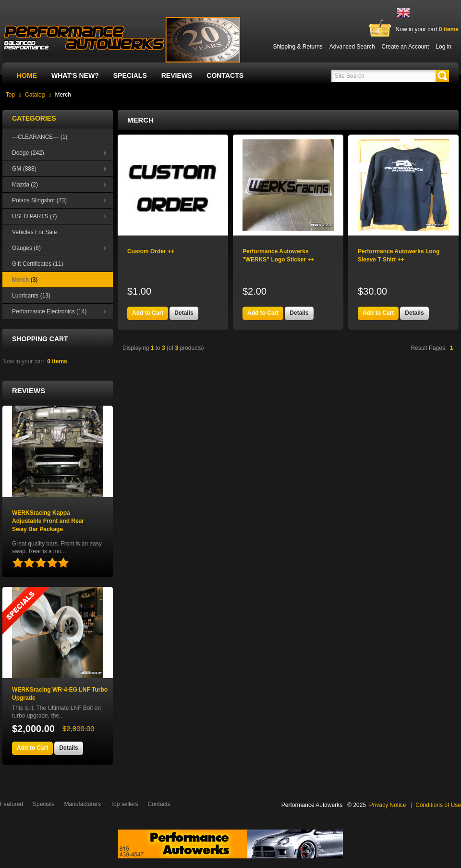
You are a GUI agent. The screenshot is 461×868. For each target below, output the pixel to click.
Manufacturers (82, 804)
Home (27, 75)
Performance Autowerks (312, 805)
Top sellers (124, 804)
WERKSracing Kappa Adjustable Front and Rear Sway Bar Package (48, 521)
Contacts (225, 75)
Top (10, 95)
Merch (63, 95)
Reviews (177, 75)
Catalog (35, 95)
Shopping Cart (40, 339)
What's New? (75, 75)
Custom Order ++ (151, 251)
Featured (12, 804)
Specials (130, 75)
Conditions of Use (438, 805)
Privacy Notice (388, 805)
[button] (442, 76)
